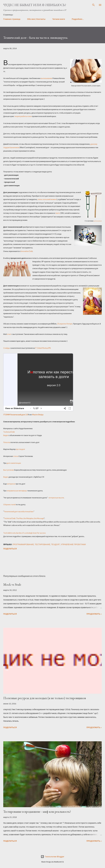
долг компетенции (14, 463)
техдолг (56, 544)
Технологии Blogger (52, 857)
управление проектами (73, 544)
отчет (9, 334)
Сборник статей (9, 505)
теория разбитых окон (23, 116)
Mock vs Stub (12, 584)
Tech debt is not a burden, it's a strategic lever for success (24, 533)
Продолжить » (94, 614)
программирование (23, 544)
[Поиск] (94, 5)
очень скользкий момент (47, 199)
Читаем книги (59, 19)
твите (58, 213)
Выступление (9, 470)
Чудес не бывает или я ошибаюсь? (35, 5)
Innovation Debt (27, 251)
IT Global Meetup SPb (43, 348)
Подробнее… (78, 19)
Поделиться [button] (10, 549)
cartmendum (98, 221)
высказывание (47, 78)
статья (16, 456)
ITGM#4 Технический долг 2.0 (16, 415)
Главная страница (12, 19)
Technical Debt (9, 432)
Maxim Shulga (38, 415)
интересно (11, 484)
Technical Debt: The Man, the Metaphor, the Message (24, 518)
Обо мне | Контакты (36, 19)
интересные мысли (56, 498)
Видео (6, 435)
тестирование (43, 544)
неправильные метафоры (17, 491)
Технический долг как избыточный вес (19, 512)
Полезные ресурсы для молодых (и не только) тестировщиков (45, 698)
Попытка (7, 442)
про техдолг (21, 449)
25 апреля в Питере (65, 324)
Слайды (6, 348)
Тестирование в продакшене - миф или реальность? (37, 812)
